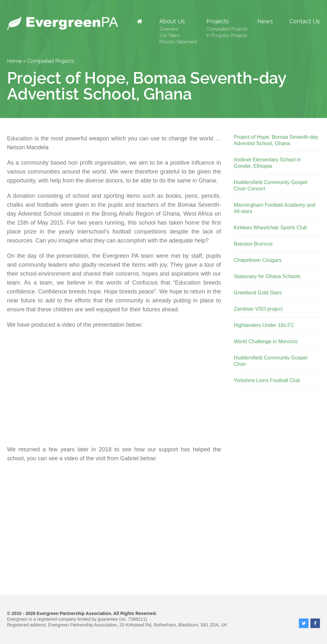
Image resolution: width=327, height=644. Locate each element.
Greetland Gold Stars (258, 293)
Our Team (169, 35)
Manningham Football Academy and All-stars (274, 208)
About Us (172, 21)
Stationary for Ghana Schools (267, 276)
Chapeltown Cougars (258, 260)
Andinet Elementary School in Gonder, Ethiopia (267, 163)
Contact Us (305, 21)
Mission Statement (178, 42)
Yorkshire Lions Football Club (267, 380)
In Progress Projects (227, 35)
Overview (169, 29)
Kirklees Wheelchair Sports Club (270, 228)
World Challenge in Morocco (266, 341)
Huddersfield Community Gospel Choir (270, 361)
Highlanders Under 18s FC (264, 325)
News (265, 21)
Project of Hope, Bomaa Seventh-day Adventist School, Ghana (276, 140)
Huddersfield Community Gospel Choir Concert (270, 185)
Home (14, 61)
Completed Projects (227, 29)
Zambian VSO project (258, 309)
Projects (218, 21)
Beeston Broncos (253, 244)
